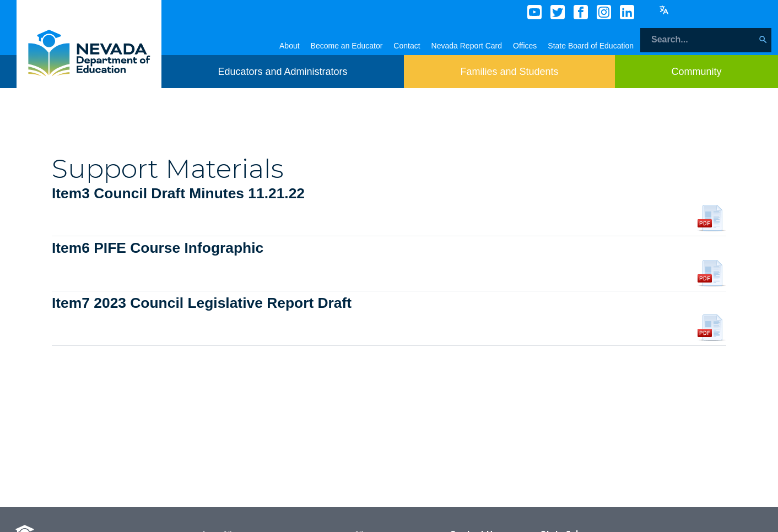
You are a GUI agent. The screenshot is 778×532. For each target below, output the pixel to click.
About (290, 46)
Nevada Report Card (467, 46)
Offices (525, 46)
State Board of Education (591, 46)
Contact (407, 46)
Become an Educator (347, 46)
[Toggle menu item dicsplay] (282, 72)
